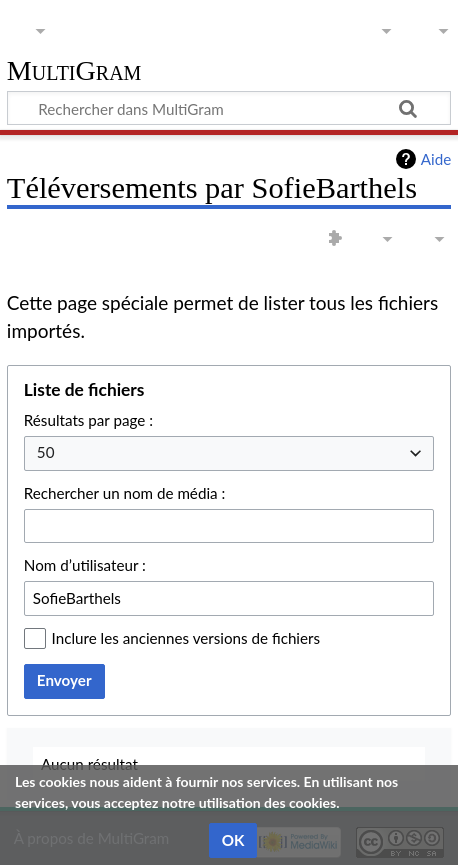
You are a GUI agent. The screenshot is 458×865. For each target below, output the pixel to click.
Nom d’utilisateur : (85, 565)
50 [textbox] (46, 452)
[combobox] (229, 453)
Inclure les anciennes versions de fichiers (186, 638)
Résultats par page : (88, 420)
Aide (436, 159)
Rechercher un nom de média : (124, 493)
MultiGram (74, 71)
